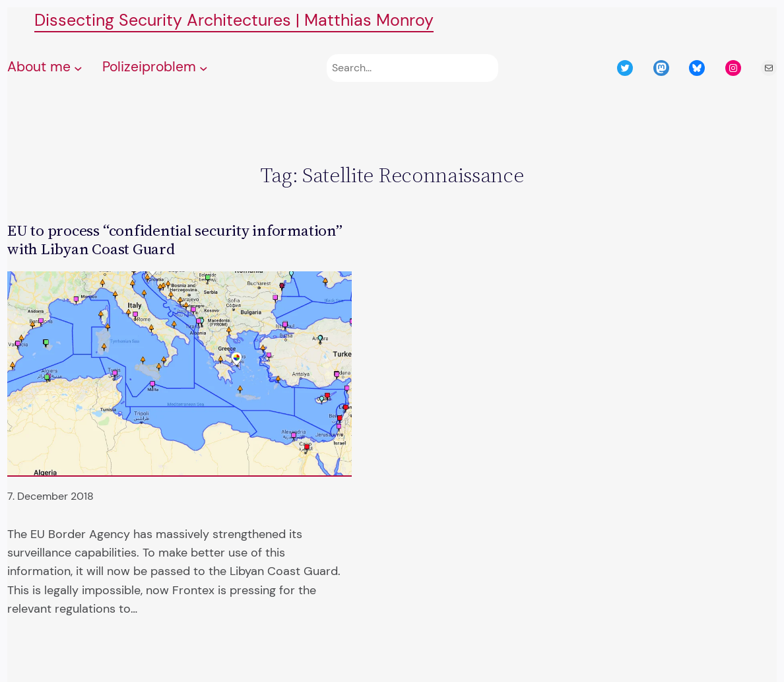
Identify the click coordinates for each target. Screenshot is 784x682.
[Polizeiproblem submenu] (204, 68)
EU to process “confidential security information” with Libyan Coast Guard (175, 240)
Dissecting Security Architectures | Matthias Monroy (234, 20)
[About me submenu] (78, 68)
